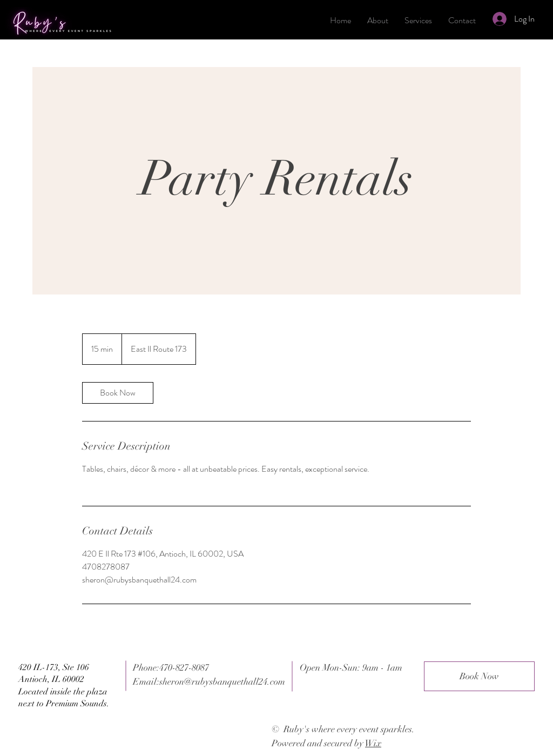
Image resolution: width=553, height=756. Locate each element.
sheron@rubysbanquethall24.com (222, 682)
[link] (118, 393)
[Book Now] (479, 676)
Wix (373, 743)
